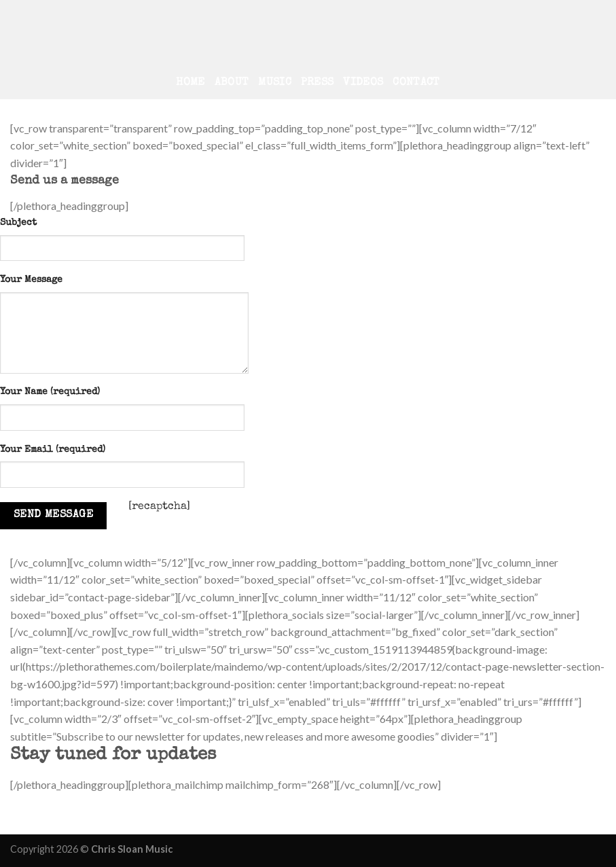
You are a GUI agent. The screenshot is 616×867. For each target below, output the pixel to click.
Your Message (31, 280)
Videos (363, 83)
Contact (416, 83)
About (232, 83)
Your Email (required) (53, 450)
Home (190, 83)
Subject (18, 223)
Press (318, 83)
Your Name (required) (50, 392)
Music (275, 83)
